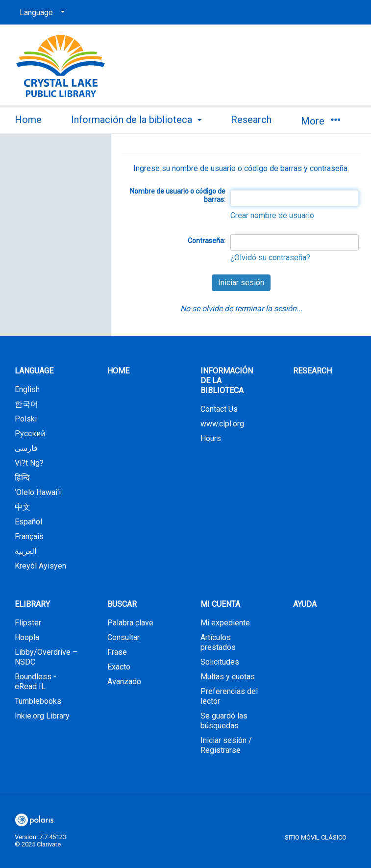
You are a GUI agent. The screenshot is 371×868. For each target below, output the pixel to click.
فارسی (26, 448)
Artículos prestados (218, 642)
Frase (117, 652)
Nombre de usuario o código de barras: (178, 196)
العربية (25, 551)
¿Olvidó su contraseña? (270, 258)
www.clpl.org (222, 424)
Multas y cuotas (228, 677)
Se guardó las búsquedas (224, 721)
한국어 (26, 404)
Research (251, 120)
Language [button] (34, 371)
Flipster (28, 623)
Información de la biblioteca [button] (136, 120)
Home (28, 120)
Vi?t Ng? (29, 463)
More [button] (320, 121)
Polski (26, 419)
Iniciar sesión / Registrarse (226, 745)
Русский (30, 434)
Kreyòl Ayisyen (40, 566)
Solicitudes (220, 662)
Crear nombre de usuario (272, 215)
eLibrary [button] (32, 604)
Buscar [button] (122, 604)
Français (29, 536)
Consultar (124, 637)
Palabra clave (130, 623)
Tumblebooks (38, 701)
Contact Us (219, 409)
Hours (211, 438)
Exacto (119, 667)
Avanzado (124, 682)
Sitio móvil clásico (316, 837)
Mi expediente (225, 623)
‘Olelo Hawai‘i (38, 492)
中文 (23, 507)
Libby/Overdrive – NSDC (46, 657)
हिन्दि (22, 478)
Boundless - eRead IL (36, 682)
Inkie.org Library (42, 716)
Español (28, 522)
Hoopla (27, 637)
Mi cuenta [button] (220, 604)
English (27, 389)
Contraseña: (207, 241)
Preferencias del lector (229, 696)
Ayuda (305, 604)
